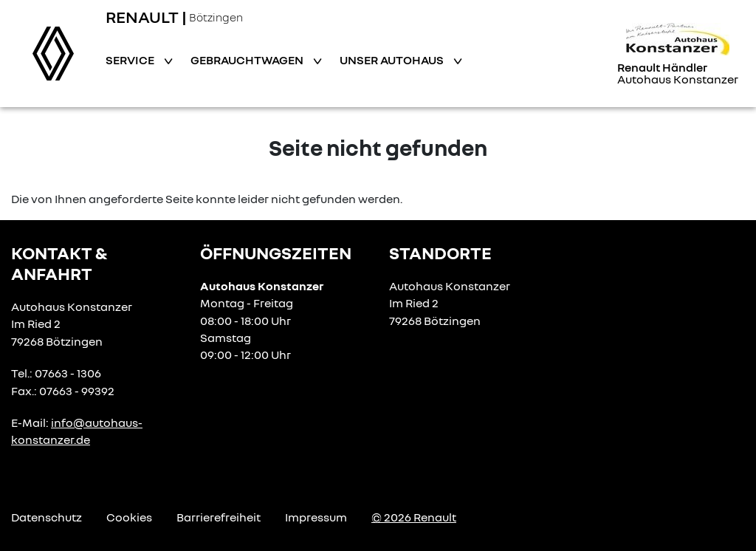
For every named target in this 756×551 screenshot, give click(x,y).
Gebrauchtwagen (248, 60)
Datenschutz (47, 517)
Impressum (316, 517)
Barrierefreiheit (219, 517)
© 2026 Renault (414, 517)
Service (131, 60)
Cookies (129, 517)
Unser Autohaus (393, 60)
